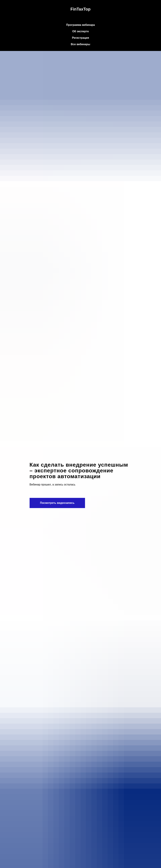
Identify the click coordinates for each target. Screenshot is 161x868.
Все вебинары (81, 44)
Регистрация (80, 38)
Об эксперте (80, 31)
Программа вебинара (80, 25)
